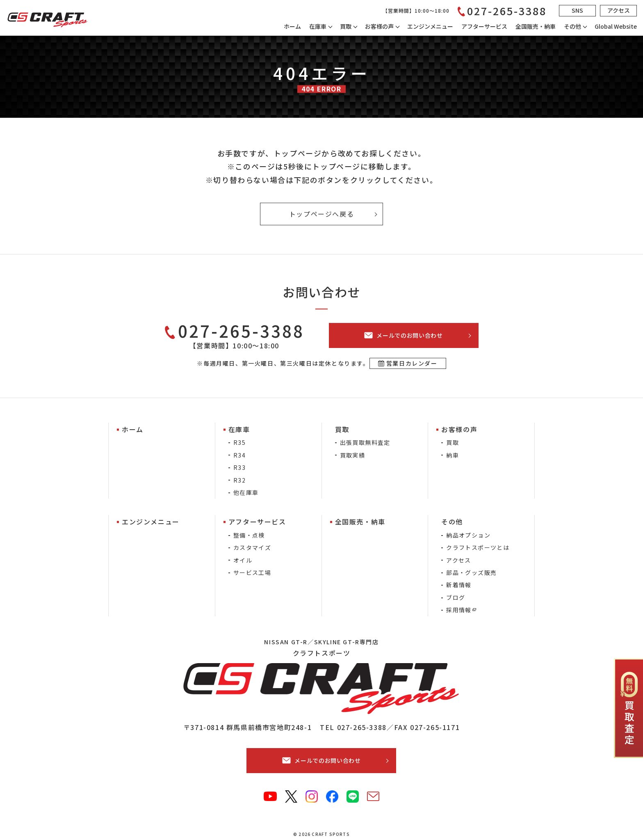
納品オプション (468, 535)
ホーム (292, 26)
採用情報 (459, 610)
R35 (239, 442)
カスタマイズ (252, 547)
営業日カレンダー (412, 363)
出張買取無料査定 (365, 442)
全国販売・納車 (536, 26)
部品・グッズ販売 (471, 572)
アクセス (459, 560)
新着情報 (459, 585)
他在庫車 (246, 492)
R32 (239, 480)
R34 (239, 455)
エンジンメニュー (430, 26)
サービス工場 (252, 572)
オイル (243, 560)
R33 (239, 467)
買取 (453, 442)
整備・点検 (249, 535)
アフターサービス (484, 26)
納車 (453, 455)
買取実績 (353, 455)
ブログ (456, 597)
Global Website (616, 26)
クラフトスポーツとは (478, 547)
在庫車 (318, 26)
